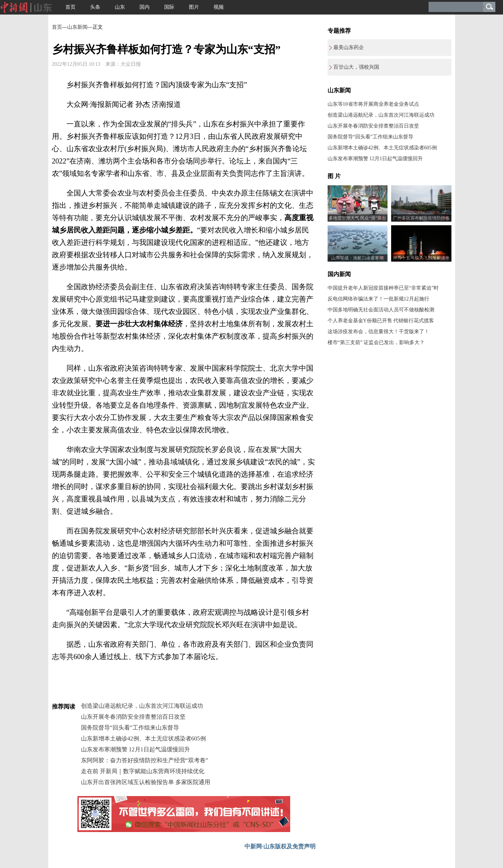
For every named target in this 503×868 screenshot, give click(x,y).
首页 (70, 7)
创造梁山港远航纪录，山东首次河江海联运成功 (142, 706)
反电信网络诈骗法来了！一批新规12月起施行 (378, 299)
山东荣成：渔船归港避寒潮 (357, 258)
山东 (120, 7)
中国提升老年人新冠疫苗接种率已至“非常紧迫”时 (383, 288)
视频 (219, 7)
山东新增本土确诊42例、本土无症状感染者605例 (143, 738)
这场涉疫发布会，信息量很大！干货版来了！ (378, 332)
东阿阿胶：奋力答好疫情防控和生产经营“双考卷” (145, 760)
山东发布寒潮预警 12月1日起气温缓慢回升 (135, 749)
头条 (95, 7)
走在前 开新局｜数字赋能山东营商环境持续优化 (143, 771)
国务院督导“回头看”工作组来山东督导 (130, 728)
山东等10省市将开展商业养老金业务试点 (373, 104)
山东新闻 (77, 27)
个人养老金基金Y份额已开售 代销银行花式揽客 (381, 321)
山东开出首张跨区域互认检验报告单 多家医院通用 (146, 782)
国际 (169, 7)
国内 (145, 7)
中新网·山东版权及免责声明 (280, 846)
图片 (194, 7)
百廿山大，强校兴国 (356, 67)
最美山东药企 (349, 47)
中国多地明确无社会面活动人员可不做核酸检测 (381, 310)
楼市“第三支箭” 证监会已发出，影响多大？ (376, 342)
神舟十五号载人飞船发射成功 (421, 258)
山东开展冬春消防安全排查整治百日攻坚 (133, 717)
